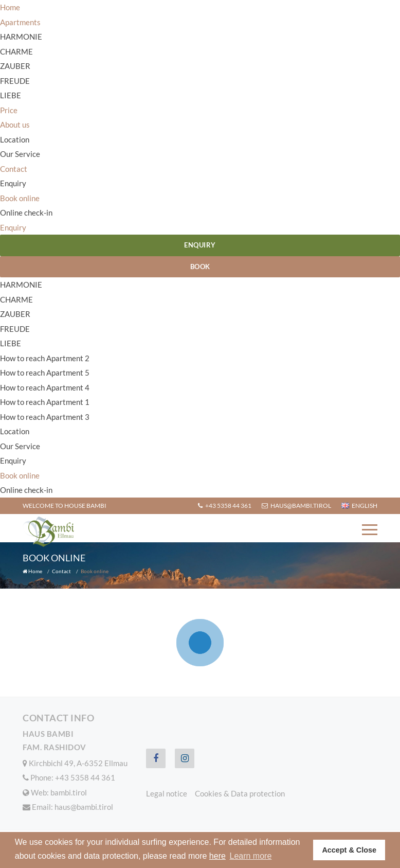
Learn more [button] (251, 856)
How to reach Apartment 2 (45, 358)
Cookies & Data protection (240, 793)
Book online (20, 198)
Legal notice (167, 793)
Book (200, 267)
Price (9, 110)
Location (15, 139)
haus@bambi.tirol (296, 506)
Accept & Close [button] (349, 850)
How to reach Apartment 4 (45, 387)
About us (15, 125)
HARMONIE (21, 37)
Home (10, 7)
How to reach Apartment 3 (45, 417)
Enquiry (13, 183)
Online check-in (26, 212)
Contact (14, 169)
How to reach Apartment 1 (45, 402)
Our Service (20, 154)
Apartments (20, 22)
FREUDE (15, 81)
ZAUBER (15, 66)
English (359, 506)
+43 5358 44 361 (225, 506)
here (217, 856)
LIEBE (11, 95)
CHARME (16, 51)
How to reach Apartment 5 (45, 373)
